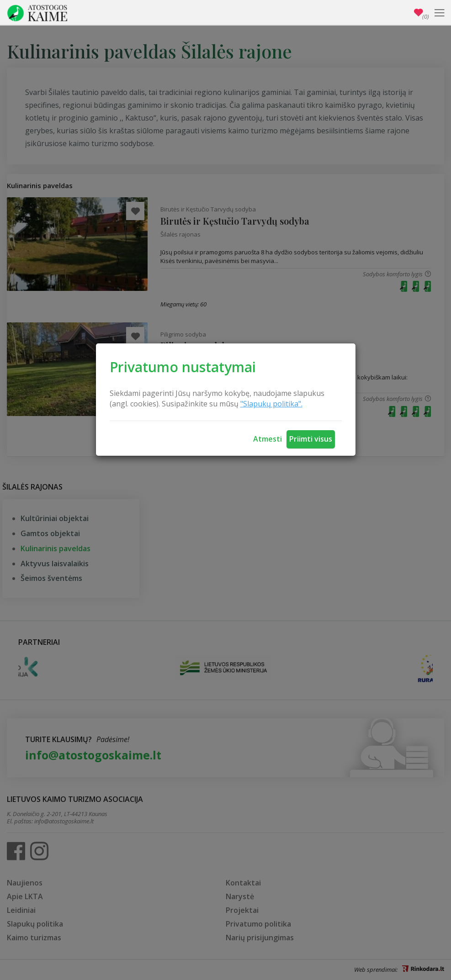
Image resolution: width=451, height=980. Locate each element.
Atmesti (268, 439)
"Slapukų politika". (271, 404)
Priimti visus (311, 439)
